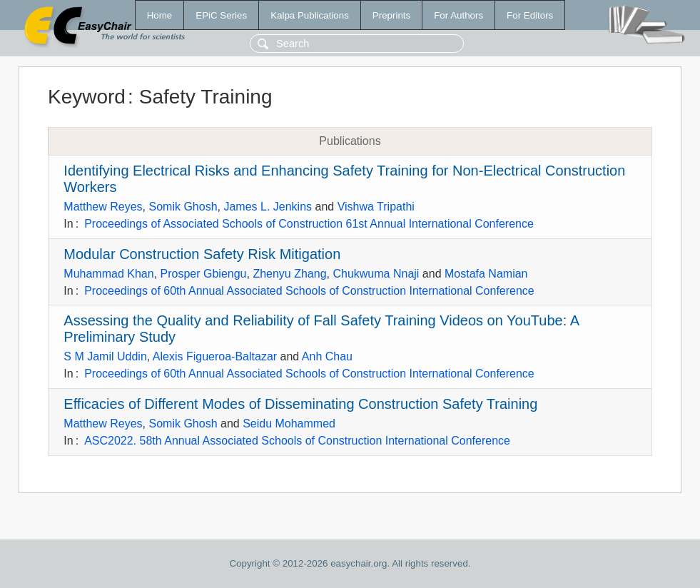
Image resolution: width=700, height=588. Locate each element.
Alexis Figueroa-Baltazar (215, 356)
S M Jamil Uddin (105, 356)
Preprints (391, 15)
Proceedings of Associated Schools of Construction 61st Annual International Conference (309, 224)
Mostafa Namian (486, 274)
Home (160, 15)
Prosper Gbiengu (204, 274)
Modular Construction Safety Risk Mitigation (202, 254)
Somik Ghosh (183, 207)
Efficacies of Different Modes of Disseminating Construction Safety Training (300, 404)
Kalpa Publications (310, 15)
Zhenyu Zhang (289, 274)
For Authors (458, 15)
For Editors (530, 15)
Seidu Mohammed (289, 424)
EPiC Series (221, 15)
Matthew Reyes (103, 207)
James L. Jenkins (268, 207)
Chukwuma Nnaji (376, 274)
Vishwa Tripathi (376, 207)
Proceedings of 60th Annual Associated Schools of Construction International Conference (309, 291)
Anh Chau (327, 356)
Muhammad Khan (108, 274)
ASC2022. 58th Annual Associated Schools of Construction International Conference (297, 441)
